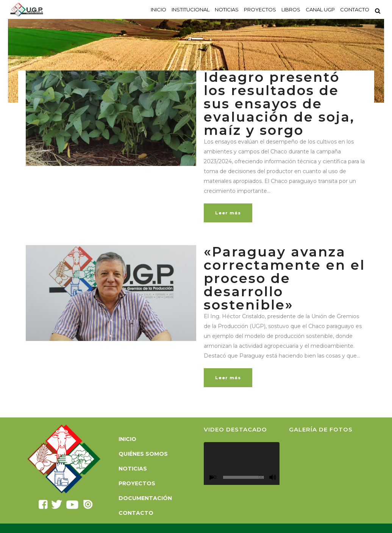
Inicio (127, 439)
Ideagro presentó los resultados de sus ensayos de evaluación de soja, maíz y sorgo (279, 104)
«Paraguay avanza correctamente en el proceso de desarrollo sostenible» (284, 278)
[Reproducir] (212, 478)
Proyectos (137, 483)
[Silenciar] (273, 477)
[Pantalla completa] (280, 478)
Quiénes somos (143, 454)
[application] (242, 463)
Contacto (136, 513)
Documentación (145, 498)
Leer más (228, 213)
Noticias (133, 469)
